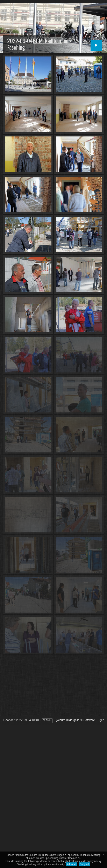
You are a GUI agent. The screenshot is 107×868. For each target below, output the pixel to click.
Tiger (100, 720)
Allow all (72, 864)
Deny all (84, 864)
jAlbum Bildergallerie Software (76, 720)
